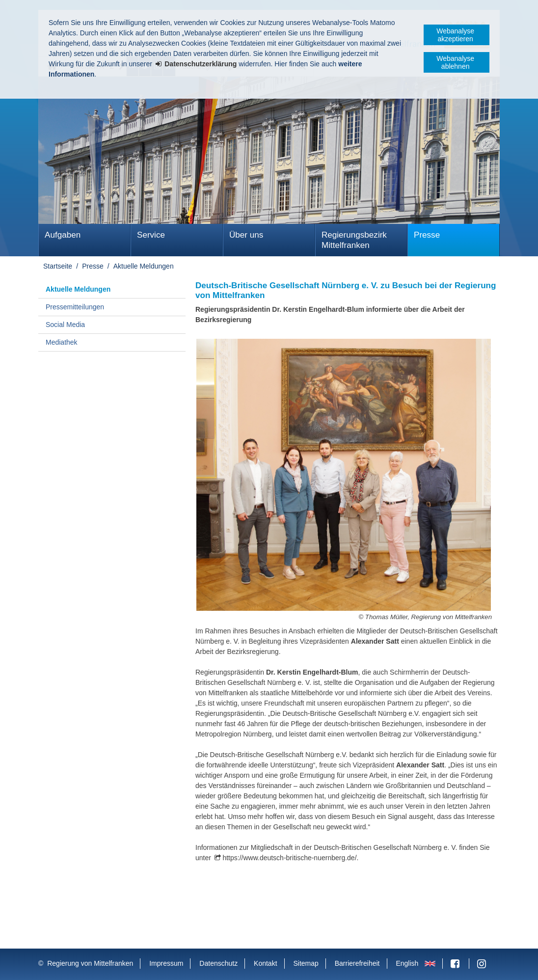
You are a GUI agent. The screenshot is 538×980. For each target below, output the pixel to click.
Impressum (166, 963)
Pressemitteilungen (75, 307)
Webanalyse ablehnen (455, 62)
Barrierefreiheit (357, 963)
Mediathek (62, 342)
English (407, 963)
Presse (427, 235)
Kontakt (265, 963)
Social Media (65, 325)
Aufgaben (63, 235)
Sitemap (306, 963)
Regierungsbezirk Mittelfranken (354, 240)
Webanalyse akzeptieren (455, 35)
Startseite (58, 266)
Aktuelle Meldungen (144, 266)
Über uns (246, 235)
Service (151, 235)
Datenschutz (218, 963)
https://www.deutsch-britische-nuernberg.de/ (289, 858)
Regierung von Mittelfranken (90, 963)
